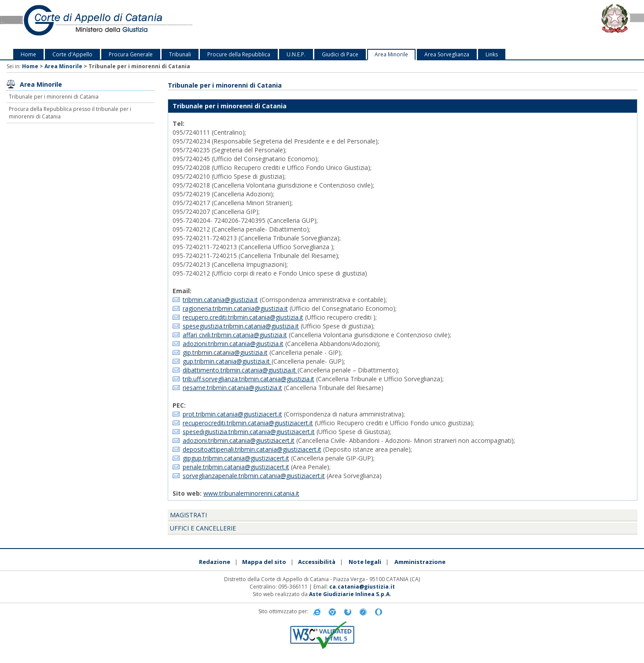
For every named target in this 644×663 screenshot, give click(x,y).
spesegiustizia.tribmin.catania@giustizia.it (241, 326)
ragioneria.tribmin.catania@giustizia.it (235, 308)
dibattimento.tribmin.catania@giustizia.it (240, 370)
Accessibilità (317, 562)
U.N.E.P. (296, 54)
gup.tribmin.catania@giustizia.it (227, 361)
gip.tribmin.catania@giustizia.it (225, 352)
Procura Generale (131, 54)
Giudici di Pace (340, 54)
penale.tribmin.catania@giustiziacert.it (236, 467)
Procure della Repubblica (239, 54)
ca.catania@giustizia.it (362, 587)
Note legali (365, 562)
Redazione (215, 562)
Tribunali (180, 54)
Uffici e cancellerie (203, 528)
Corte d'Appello (72, 54)
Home (28, 54)
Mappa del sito (264, 562)
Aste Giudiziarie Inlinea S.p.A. (350, 594)
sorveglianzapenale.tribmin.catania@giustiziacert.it (254, 476)
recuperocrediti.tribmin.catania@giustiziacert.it (248, 423)
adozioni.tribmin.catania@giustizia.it (233, 344)
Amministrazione (420, 562)
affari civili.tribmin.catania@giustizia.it (235, 335)
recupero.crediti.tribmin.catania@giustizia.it (243, 317)
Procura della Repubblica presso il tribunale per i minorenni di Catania (70, 113)
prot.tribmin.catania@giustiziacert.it (232, 414)
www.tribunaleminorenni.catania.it (251, 493)
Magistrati (188, 515)
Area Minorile (391, 54)
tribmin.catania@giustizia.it (220, 300)
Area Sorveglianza (447, 54)
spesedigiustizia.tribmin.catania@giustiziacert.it (249, 432)
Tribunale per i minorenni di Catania (54, 97)
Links (492, 54)
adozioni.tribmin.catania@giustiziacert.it (239, 440)
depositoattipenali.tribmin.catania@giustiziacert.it (252, 449)
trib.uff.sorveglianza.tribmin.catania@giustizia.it (248, 379)
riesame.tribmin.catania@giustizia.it (232, 388)
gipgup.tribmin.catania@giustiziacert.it (236, 458)
